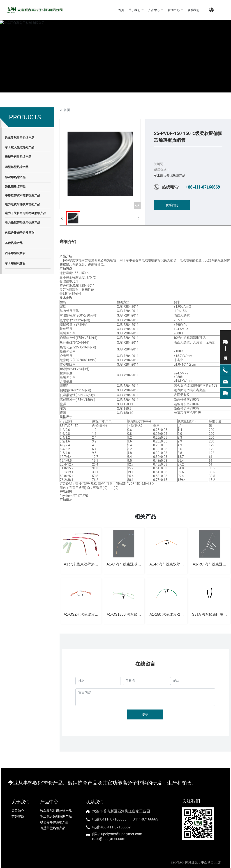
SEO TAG (177, 862)
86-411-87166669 (117, 827)
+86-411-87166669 (203, 187)
